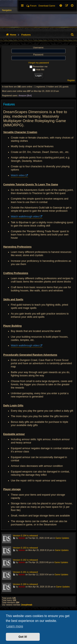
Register (71, 80)
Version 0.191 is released (25, 572)
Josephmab (27, 605)
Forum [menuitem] (31, 6)
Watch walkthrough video (25, 217)
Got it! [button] (23, 637)
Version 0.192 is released (25, 560)
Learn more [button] (15, 626)
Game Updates (62, 538)
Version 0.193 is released (25, 548)
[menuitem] (72, 6)
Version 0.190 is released (25, 584)
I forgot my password (38, 63)
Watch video (18, 175)
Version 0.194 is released (25, 536)
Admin (22, 538)
